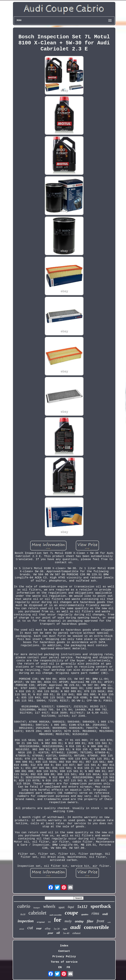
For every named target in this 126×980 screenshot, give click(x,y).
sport (62, 907)
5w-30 (57, 929)
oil (58, 933)
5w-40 (66, 933)
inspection (26, 921)
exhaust (77, 933)
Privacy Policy (64, 957)
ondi (105, 914)
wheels (49, 906)
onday (79, 921)
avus (22, 929)
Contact (64, 951)
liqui (71, 907)
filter (90, 921)
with (109, 922)
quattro (85, 914)
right (65, 929)
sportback (101, 906)
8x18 (23, 914)
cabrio (24, 906)
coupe (71, 913)
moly (68, 921)
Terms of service (64, 962)
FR (68, 967)
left (49, 922)
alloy (48, 929)
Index (64, 946)
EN (60, 967)
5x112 (82, 907)
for (58, 920)
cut (30, 928)
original (41, 922)
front (100, 921)
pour (50, 933)
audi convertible (56, 915)
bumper (37, 908)
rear (39, 928)
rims (95, 913)
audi (75, 927)
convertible (96, 927)
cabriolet (37, 913)
